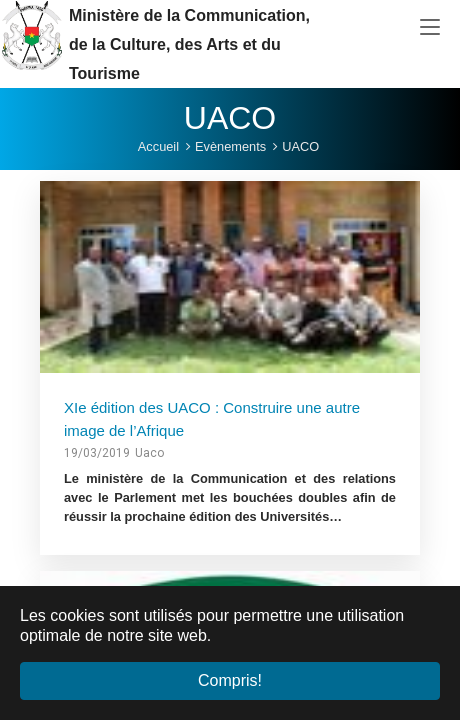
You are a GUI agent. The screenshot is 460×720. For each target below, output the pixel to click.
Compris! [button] (230, 680)
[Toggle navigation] (430, 28)
